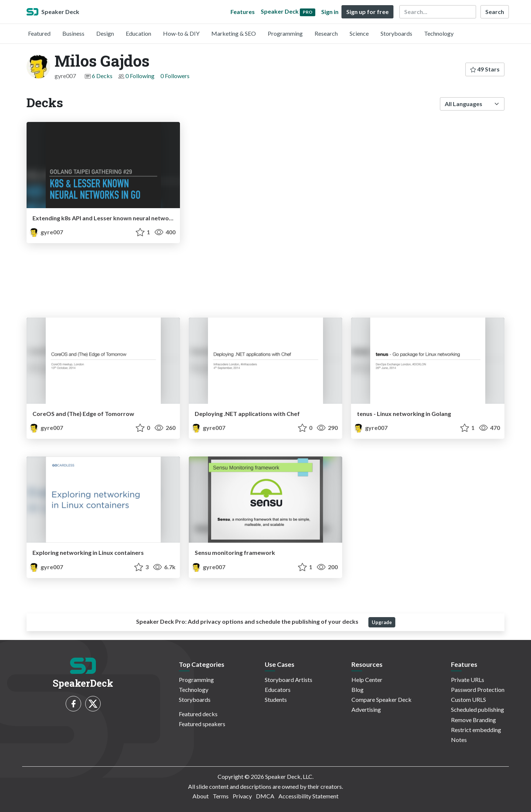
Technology (439, 33)
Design (105, 33)
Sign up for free (367, 12)
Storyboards (396, 33)
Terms (221, 796)
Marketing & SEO (234, 33)
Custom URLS (468, 699)
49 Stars (485, 69)
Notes (459, 740)
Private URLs (468, 680)
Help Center (367, 680)
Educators (278, 689)
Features (243, 12)
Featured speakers (202, 724)
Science (359, 33)
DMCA (265, 796)
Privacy (242, 796)
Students (276, 699)
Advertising (366, 709)
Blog (358, 689)
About (201, 796)
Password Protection (478, 689)
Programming (285, 33)
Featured (39, 33)
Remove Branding (473, 720)
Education (138, 33)
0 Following (140, 76)
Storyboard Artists (289, 680)
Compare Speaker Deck (381, 699)
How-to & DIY (181, 33)
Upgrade (382, 622)
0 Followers (175, 76)
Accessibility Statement (308, 796)
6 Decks (102, 76)
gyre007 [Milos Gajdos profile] (46, 232)
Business (73, 33)
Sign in (330, 12)
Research (326, 33)
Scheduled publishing (478, 709)
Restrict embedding (476, 730)
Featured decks (198, 714)
